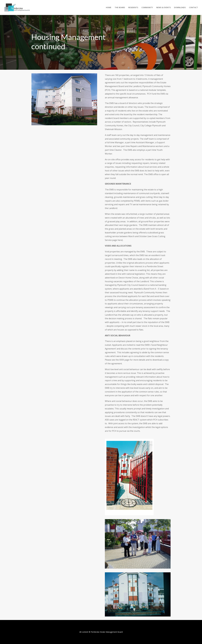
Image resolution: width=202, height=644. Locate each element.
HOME (109, 8)
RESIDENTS (133, 8)
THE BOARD (120, 8)
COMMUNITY (147, 8)
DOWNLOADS (180, 8)
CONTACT (193, 8)
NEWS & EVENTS (163, 8)
